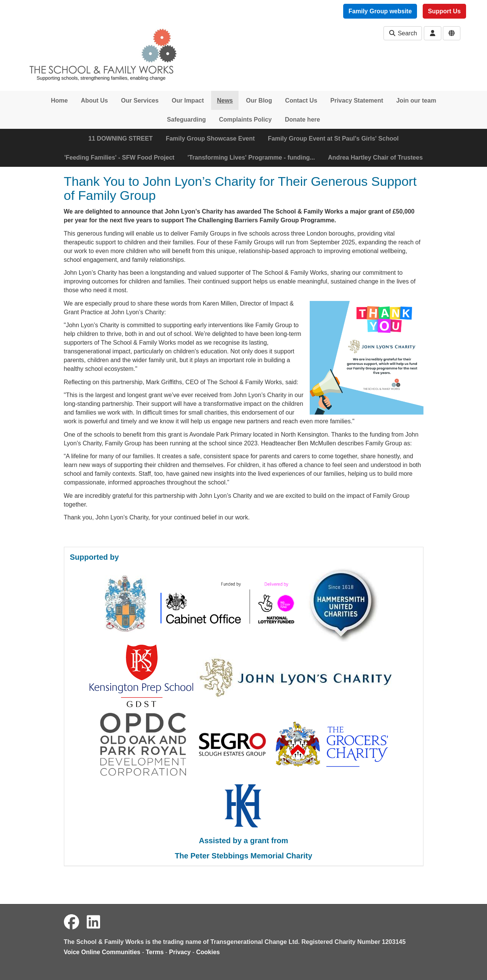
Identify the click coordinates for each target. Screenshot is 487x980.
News (225, 101)
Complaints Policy (246, 120)
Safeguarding (186, 120)
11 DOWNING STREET (120, 139)
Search (403, 33)
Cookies (208, 952)
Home (59, 101)
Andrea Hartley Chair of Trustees (375, 158)
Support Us (444, 11)
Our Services (140, 101)
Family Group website (380, 11)
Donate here (302, 120)
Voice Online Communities (102, 952)
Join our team (416, 101)
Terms (155, 952)
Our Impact (188, 101)
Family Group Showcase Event (210, 139)
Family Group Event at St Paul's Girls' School (333, 139)
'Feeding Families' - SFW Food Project (119, 158)
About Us (95, 101)
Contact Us (301, 101)
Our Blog (259, 101)
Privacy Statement (357, 101)
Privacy (180, 952)
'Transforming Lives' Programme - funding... (251, 158)
